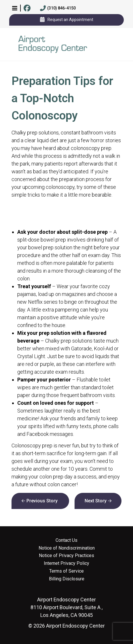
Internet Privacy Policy (66, 563)
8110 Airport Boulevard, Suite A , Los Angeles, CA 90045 (66, 607)
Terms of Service (66, 571)
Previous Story (42, 501)
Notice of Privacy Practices (66, 556)
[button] (15, 8)
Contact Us (66, 540)
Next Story (96, 501)
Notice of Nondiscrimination (67, 548)
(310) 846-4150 (58, 8)
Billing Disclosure (67, 579)
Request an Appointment (67, 20)
